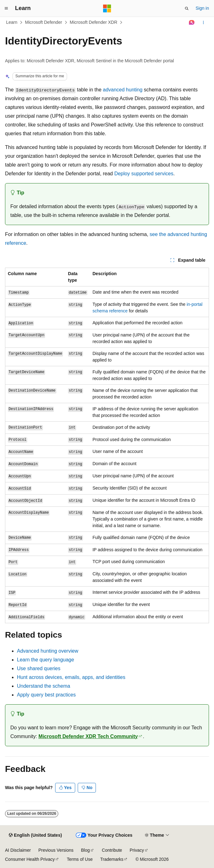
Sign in (202, 8)
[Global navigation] (6, 8)
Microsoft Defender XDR (94, 22)
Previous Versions (56, 850)
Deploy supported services (144, 174)
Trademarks (112, 859)
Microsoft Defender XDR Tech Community (88, 736)
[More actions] (204, 23)
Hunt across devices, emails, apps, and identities (71, 677)
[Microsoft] (107, 8)
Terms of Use (80, 859)
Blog (86, 850)
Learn (12, 22)
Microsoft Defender (44, 22)
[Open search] (187, 8)
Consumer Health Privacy (30, 859)
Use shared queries (39, 668)
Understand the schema (44, 686)
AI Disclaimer (18, 850)
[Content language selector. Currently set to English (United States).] (35, 835)
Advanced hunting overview (48, 651)
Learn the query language (45, 660)
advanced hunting (123, 90)
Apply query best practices (46, 695)
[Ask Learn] (192, 23)
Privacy (137, 850)
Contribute (112, 850)
